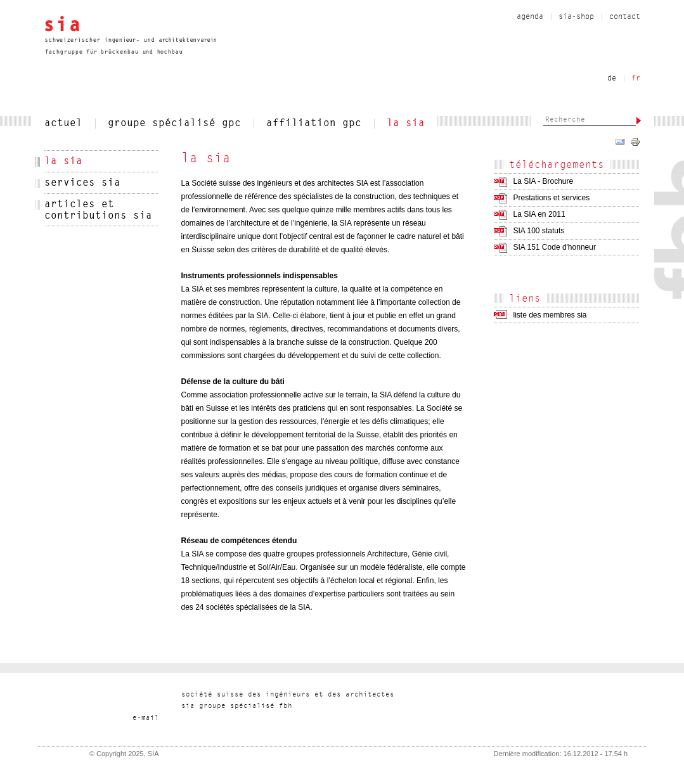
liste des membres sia (550, 315)
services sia (82, 183)
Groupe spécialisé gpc (174, 124)
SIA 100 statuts (539, 231)
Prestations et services (552, 198)
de (612, 79)
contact (625, 17)
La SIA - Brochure (544, 181)
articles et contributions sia (98, 210)
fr (636, 79)
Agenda (530, 17)
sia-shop (576, 17)
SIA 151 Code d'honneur (555, 247)
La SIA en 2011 (539, 214)
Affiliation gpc (314, 124)
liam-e (146, 718)
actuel (63, 124)
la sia (406, 124)
